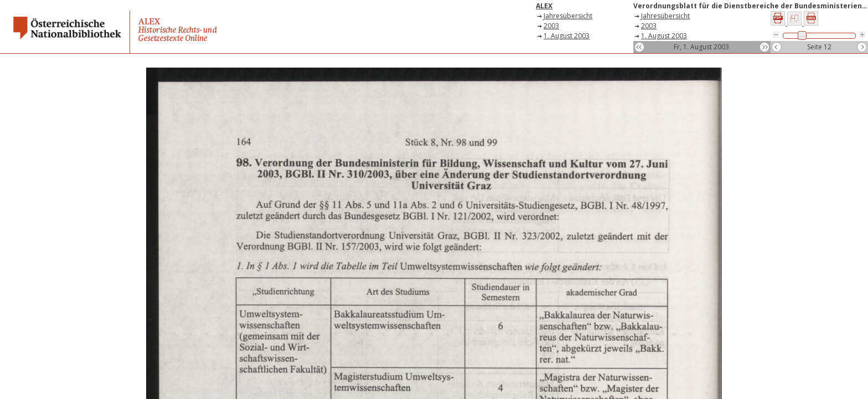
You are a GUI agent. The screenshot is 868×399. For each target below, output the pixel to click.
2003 (551, 26)
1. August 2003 (567, 36)
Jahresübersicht (568, 16)
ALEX (544, 6)
